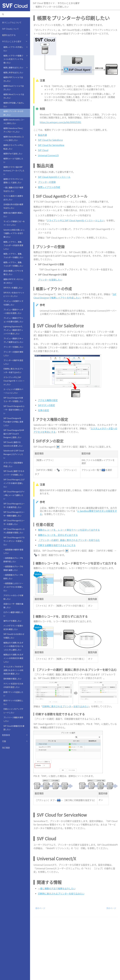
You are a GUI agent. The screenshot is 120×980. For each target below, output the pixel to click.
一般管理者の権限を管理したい (13, 551)
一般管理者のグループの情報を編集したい (13, 568)
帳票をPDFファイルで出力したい (13, 79)
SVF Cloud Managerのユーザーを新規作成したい (14, 505)
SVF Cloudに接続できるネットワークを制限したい (14, 473)
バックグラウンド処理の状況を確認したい (13, 627)
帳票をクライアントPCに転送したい (13, 147)
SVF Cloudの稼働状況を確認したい (14, 728)
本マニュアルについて (12, 22)
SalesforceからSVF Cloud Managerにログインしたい (14, 454)
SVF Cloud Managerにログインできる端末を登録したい (14, 483)
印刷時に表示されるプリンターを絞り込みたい (13, 370)
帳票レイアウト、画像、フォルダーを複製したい (13, 255)
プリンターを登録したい (13, 347)
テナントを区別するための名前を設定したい (13, 685)
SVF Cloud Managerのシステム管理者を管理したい (14, 531)
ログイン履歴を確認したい (13, 614)
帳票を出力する (15, 35)
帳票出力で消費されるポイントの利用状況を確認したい (13, 658)
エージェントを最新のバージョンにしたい (13, 391)
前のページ (40, 908)
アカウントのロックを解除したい (13, 597)
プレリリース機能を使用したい (13, 719)
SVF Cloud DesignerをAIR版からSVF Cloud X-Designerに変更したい (14, 434)
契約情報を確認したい (12, 679)
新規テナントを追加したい (13, 694)
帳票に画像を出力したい (16, 67)
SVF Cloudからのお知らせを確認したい (14, 636)
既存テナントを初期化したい (13, 702)
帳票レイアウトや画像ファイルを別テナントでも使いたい (16, 59)
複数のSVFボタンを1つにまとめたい (13, 281)
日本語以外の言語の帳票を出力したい (13, 206)
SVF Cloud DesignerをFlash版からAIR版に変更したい (13, 422)
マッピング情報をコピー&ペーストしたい (14, 223)
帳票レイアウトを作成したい (16, 48)
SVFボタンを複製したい (13, 288)
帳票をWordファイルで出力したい (14, 96)
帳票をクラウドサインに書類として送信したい (13, 181)
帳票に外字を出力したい (13, 72)
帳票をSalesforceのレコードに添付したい (14, 121)
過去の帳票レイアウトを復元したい (13, 272)
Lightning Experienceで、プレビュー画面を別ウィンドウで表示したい (14, 330)
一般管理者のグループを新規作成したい (13, 560)
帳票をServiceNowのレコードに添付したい (14, 138)
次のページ (111, 908)
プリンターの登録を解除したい (13, 354)
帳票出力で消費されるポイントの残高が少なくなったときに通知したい (13, 646)
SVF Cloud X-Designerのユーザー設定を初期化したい (14, 410)
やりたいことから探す (15, 41)
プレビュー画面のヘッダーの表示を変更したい (13, 311)
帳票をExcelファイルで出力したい (14, 88)
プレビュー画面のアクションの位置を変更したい (13, 320)
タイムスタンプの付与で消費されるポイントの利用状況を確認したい (13, 670)
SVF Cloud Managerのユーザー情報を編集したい (14, 514)
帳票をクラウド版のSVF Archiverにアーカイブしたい (14, 170)
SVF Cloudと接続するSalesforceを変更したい (13, 444)
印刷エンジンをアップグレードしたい (13, 711)
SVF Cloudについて (10, 29)
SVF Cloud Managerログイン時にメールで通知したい (14, 495)
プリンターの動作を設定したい (13, 362)
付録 (15, 741)
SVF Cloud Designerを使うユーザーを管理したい (13, 400)
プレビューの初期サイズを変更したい (13, 303)
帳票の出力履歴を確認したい (13, 215)
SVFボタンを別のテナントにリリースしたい (14, 294)
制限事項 (15, 735)
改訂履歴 (6, 748)
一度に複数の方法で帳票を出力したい (13, 189)
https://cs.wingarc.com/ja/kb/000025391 (60, 122)
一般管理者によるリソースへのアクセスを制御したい (13, 587)
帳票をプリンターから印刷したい (13, 113)
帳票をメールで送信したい (13, 160)
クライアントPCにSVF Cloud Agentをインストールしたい (14, 381)
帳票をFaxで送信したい (13, 154)
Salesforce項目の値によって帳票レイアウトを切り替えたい (14, 233)
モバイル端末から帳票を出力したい (13, 198)
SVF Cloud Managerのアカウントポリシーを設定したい (14, 541)
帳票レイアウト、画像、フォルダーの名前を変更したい (13, 245)
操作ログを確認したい (12, 621)
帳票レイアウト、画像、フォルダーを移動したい (13, 264)
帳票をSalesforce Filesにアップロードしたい (13, 130)
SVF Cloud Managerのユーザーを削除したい (14, 522)
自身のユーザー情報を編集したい (13, 606)
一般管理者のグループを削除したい (13, 577)
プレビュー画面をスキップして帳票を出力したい (13, 340)
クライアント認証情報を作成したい (13, 464)
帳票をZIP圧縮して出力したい (14, 105)
